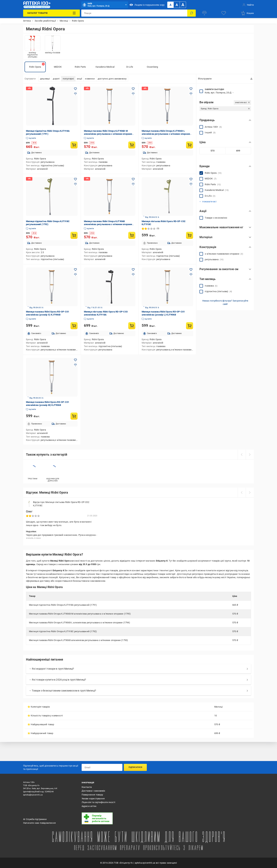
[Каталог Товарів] (51, 13)
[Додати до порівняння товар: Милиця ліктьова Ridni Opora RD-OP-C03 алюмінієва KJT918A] (133, 275)
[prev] (242, 455)
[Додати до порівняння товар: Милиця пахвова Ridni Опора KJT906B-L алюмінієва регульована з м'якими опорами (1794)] (191, 94)
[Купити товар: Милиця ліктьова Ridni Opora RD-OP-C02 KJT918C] (190, 235)
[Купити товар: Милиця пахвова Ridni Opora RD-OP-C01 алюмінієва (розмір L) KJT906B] (190, 326)
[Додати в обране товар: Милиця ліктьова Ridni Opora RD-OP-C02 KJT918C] (191, 179)
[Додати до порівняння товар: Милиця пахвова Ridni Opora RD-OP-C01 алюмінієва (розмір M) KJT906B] (75, 365)
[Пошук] (191, 13)
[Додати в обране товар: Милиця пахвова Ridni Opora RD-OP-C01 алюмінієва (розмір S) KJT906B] (75, 270)
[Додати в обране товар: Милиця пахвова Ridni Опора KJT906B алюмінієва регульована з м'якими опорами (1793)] (133, 179)
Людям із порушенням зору (147, 5)
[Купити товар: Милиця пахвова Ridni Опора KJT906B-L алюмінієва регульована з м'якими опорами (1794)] (190, 145)
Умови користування (93, 799)
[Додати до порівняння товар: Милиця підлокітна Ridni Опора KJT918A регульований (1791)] (75, 94)
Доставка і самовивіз (93, 791)
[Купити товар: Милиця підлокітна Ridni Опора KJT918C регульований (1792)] (74, 235)
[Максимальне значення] (238, 151)
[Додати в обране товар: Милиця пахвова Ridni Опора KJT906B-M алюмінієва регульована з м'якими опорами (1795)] (133, 89)
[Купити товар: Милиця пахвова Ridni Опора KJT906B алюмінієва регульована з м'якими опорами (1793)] (132, 235)
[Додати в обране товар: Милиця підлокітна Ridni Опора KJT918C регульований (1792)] (75, 179)
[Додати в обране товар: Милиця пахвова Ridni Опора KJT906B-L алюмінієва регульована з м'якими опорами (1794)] (191, 89)
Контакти (87, 787)
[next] (250, 455)
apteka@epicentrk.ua (33, 795)
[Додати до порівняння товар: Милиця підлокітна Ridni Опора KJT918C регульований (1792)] (75, 184)
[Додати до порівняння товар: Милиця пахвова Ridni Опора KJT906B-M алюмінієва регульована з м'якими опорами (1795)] (133, 94)
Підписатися (135, 767)
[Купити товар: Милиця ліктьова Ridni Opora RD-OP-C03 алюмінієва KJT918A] (132, 326)
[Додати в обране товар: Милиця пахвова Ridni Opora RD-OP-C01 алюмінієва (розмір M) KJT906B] (75, 360)
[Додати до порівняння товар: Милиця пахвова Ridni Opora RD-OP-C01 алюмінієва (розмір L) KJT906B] (191, 275)
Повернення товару (92, 795)
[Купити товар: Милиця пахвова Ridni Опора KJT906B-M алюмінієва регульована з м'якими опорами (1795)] (132, 145)
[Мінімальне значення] (212, 151)
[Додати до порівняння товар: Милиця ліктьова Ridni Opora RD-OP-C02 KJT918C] (191, 184)
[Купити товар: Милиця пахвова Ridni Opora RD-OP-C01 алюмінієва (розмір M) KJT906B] (74, 416)
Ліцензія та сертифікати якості (98, 802)
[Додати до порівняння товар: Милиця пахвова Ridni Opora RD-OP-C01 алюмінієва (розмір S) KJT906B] (75, 275)
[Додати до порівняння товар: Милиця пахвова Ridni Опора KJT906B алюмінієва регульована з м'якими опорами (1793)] (133, 184)
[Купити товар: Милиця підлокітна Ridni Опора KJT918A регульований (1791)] (74, 145)
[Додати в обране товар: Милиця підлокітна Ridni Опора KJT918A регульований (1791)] (75, 89)
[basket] (247, 13)
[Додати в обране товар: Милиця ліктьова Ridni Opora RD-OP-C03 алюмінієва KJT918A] (133, 270)
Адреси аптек (89, 806)
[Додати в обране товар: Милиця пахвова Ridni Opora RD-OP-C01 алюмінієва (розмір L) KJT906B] (191, 270)
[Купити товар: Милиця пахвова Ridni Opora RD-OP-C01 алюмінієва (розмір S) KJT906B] (74, 326)
